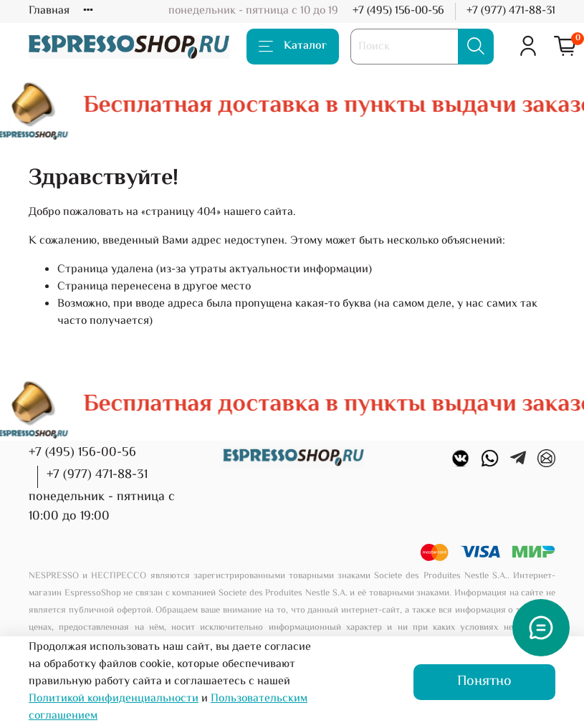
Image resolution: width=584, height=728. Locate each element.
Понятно (484, 682)
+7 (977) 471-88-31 (511, 11)
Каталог (293, 46)
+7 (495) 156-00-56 (398, 11)
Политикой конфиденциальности (114, 699)
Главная (49, 11)
